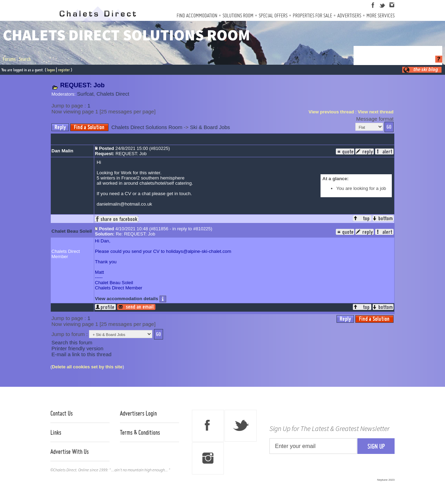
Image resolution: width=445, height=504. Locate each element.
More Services (381, 15)
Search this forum (72, 342)
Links (56, 432)
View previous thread (331, 112)
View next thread (376, 112)
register (64, 70)
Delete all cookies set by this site (87, 367)
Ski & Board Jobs (210, 127)
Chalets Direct (113, 94)
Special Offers (273, 15)
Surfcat (86, 94)
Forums (9, 59)
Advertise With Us (70, 451)
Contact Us (62, 413)
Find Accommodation (197, 15)
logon (51, 70)
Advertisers (349, 15)
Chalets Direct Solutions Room (147, 127)
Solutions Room (238, 15)
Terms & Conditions (140, 432)
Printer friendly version (77, 348)
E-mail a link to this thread (82, 354)
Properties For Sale (312, 15)
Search (25, 59)
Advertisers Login (138, 413)
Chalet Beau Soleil (72, 231)
